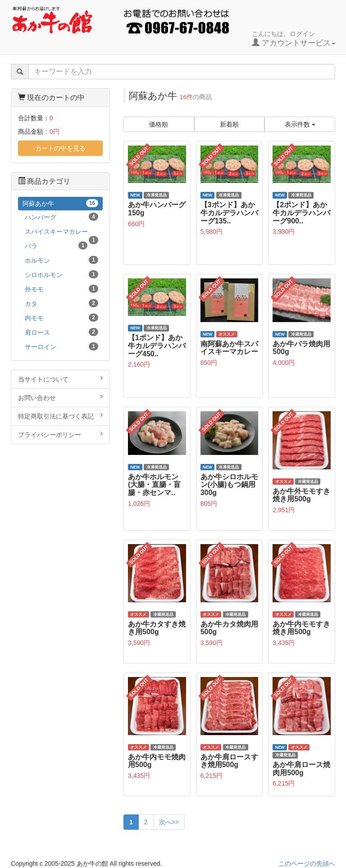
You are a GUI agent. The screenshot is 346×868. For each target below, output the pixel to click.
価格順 (159, 124)
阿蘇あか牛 (60, 203)
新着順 (229, 124)
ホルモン (61, 260)
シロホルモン (61, 274)
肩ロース (61, 332)
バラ (56, 245)
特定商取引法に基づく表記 (60, 416)
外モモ (61, 289)
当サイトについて (60, 379)
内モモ (61, 318)
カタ (61, 303)
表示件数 (300, 124)
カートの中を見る (60, 148)
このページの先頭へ (307, 863)
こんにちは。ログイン (294, 39)
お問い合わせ (60, 397)
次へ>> (169, 822)
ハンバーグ (61, 217)
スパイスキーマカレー (61, 233)
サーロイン (61, 346)
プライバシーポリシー (60, 434)
